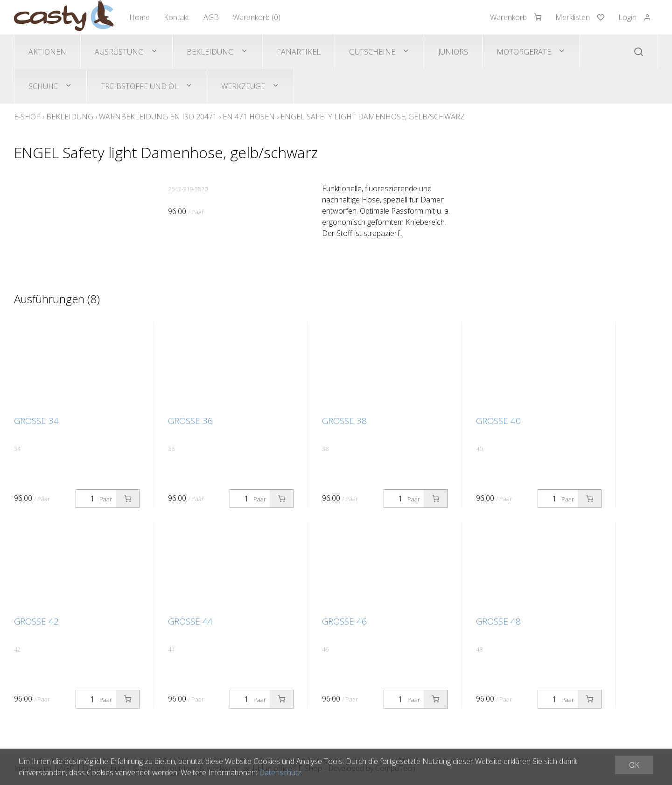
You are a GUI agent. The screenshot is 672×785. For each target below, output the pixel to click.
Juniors (453, 52)
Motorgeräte (524, 52)
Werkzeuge (243, 86)
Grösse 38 (344, 421)
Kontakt (177, 17)
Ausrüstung (119, 52)
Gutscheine (372, 52)
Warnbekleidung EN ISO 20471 (158, 117)
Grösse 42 (36, 621)
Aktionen (47, 52)
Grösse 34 (36, 421)
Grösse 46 (344, 621)
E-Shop (27, 117)
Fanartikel (299, 52)
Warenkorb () (257, 17)
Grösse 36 (190, 421)
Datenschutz (280, 772)
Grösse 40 (498, 421)
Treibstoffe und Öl (140, 86)
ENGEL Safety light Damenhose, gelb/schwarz (373, 117)
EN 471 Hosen (249, 117)
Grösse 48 (498, 621)
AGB (211, 17)
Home (140, 17)
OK (634, 765)
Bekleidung (210, 52)
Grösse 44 (190, 621)
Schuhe (43, 86)
